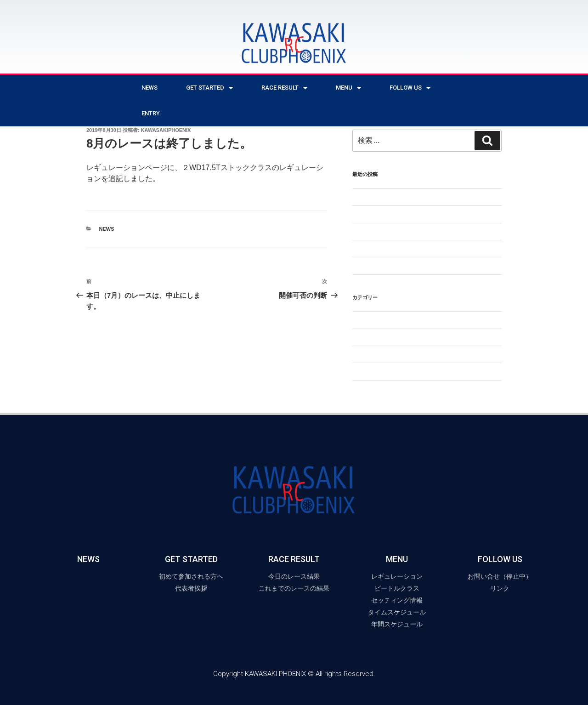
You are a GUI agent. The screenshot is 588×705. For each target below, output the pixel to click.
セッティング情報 (378, 337)
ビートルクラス (375, 354)
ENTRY (151, 113)
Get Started (209, 88)
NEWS (150, 88)
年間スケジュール (378, 371)
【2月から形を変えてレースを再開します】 (415, 214)
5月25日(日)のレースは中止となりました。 (415, 197)
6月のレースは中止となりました (399, 266)
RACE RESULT (284, 88)
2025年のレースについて (388, 232)
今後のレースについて (384, 249)
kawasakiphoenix (166, 130)
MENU (348, 88)
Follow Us (410, 88)
